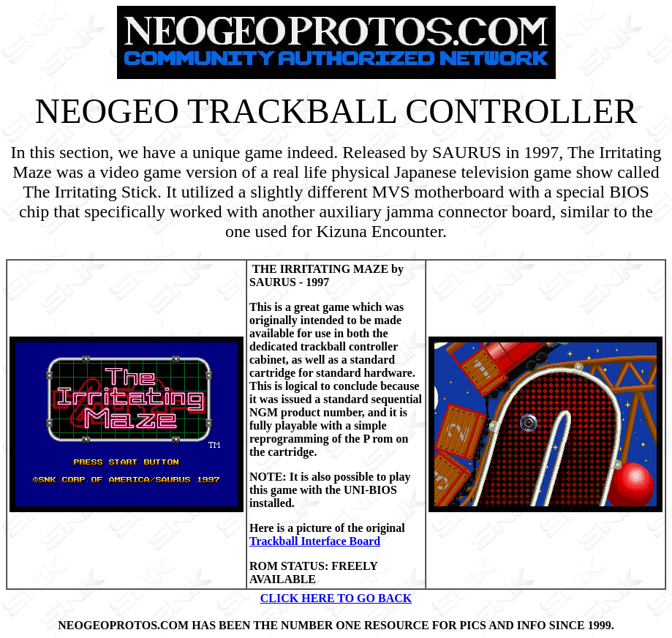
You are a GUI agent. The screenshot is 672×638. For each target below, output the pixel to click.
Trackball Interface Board (315, 541)
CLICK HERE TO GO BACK (336, 598)
